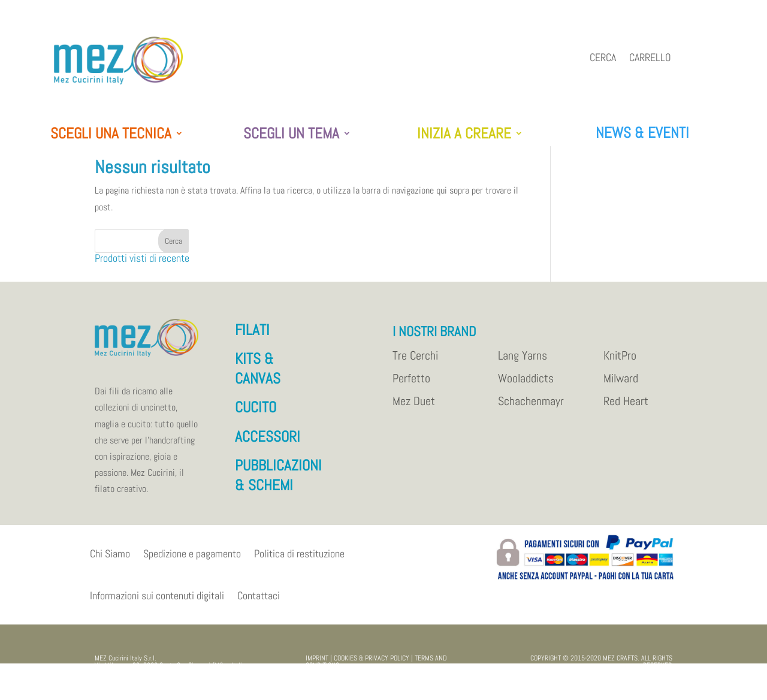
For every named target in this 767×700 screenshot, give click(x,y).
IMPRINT (317, 664)
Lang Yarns (523, 362)
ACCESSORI (268, 443)
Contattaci (259, 601)
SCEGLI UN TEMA (291, 134)
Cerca (603, 59)
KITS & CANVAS (258, 375)
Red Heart (626, 408)
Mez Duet (414, 408)
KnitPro (620, 362)
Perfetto (411, 385)
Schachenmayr (531, 408)
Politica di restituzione (299, 559)
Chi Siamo (110, 559)
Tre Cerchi (415, 362)
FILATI (252, 336)
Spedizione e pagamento (192, 559)
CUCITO (256, 413)
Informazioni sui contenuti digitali (157, 601)
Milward (621, 385)
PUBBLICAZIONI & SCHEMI (278, 481)
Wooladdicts (526, 385)
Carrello (650, 59)
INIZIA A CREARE (464, 134)
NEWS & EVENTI (642, 133)
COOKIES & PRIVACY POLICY (372, 664)
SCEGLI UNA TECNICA (111, 134)
